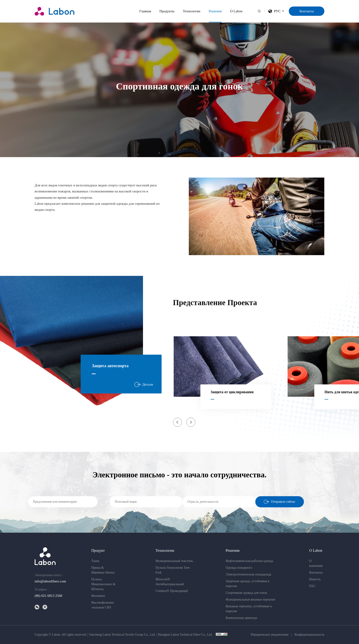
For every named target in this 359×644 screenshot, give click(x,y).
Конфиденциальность (309, 635)
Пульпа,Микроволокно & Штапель (103, 584)
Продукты (167, 11)
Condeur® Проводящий (172, 591)
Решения (215, 11)
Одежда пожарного (239, 568)
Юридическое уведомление (270, 635)
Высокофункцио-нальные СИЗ (103, 605)
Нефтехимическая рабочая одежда (249, 561)
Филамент (98, 596)
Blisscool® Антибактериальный (170, 582)
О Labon (236, 11)
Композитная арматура (241, 618)
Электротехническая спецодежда (248, 574)
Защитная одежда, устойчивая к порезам (248, 584)
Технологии (191, 11)
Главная (145, 11)
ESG (312, 586)
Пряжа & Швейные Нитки (103, 570)
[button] (178, 422)
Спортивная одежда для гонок (246, 593)
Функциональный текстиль (174, 561)
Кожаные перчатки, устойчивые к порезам (249, 609)
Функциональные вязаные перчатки (250, 599)
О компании (316, 563)
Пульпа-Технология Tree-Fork (173, 570)
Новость (315, 579)
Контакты (307, 11)
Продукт (98, 550)
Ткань (95, 561)
